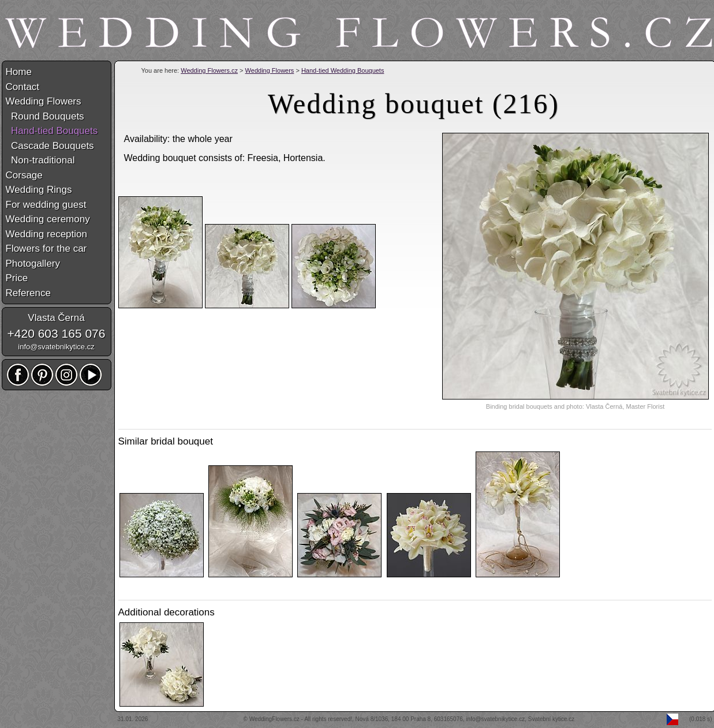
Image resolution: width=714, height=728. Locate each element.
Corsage (24, 175)
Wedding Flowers (270, 70)
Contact (23, 87)
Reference (28, 293)
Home (19, 72)
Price (17, 278)
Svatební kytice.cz (552, 719)
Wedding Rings (39, 190)
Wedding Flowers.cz (209, 70)
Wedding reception (46, 234)
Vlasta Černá (56, 318)
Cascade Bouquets (50, 146)
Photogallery (33, 264)
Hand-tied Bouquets (52, 131)
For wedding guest (46, 205)
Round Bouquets (45, 116)
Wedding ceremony (48, 219)
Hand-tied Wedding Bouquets (343, 70)
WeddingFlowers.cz (274, 719)
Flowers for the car (46, 249)
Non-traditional (40, 160)
